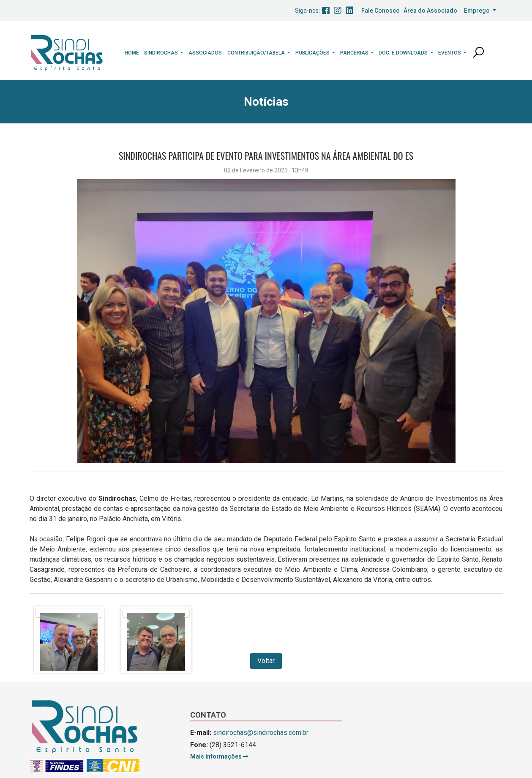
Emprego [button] (477, 11)
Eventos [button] (450, 53)
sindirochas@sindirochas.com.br (261, 733)
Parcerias (355, 53)
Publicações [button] (313, 53)
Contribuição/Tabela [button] (257, 53)
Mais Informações (219, 756)
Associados (205, 53)
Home (132, 53)
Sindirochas (162, 53)
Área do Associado (430, 11)
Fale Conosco (381, 11)
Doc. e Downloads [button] (404, 53)
